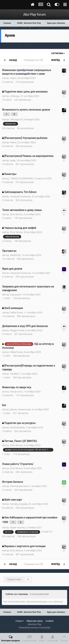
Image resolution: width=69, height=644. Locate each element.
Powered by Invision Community (34, 628)
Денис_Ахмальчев (20, 409)
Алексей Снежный (20, 196)
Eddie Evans (17, 313)
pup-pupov (16, 295)
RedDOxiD (15, 255)
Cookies (49, 621)
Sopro (13, 78)
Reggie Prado (17, 330)
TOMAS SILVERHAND (21, 178)
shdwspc (15, 96)
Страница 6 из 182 (34, 60)
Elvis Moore (16, 214)
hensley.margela (19, 504)
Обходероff (16, 119)
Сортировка (58, 53)
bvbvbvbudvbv (18, 427)
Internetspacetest (19, 486)
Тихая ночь (16, 392)
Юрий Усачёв (17, 528)
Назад (13, 60)
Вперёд (56, 60)
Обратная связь (34, 621)
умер (13, 160)
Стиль (20, 621)
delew (13, 142)
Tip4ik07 (15, 374)
